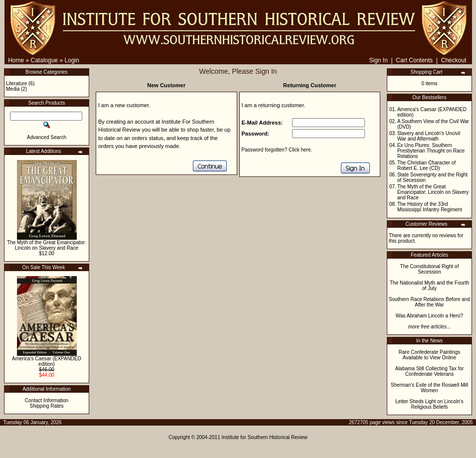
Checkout (454, 60)
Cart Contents (414, 60)
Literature (16, 83)
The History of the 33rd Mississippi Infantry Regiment (430, 207)
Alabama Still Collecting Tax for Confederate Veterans (430, 371)
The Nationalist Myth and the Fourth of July (429, 286)
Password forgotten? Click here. (277, 150)
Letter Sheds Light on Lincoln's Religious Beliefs (429, 404)
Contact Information (47, 400)
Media (13, 89)
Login (72, 60)
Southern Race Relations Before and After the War (429, 302)
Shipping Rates (47, 406)
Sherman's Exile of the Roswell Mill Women (429, 388)
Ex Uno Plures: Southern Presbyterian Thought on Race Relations (431, 151)
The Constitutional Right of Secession (430, 269)
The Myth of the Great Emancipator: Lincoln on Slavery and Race (47, 245)
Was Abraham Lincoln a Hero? (429, 316)
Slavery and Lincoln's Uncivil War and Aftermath (429, 136)
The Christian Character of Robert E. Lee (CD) (426, 165)
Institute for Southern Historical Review (265, 437)
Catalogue (45, 60)
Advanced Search (47, 137)
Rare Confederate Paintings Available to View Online (429, 355)
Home (16, 60)
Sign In (378, 60)
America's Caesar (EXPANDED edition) (47, 361)
